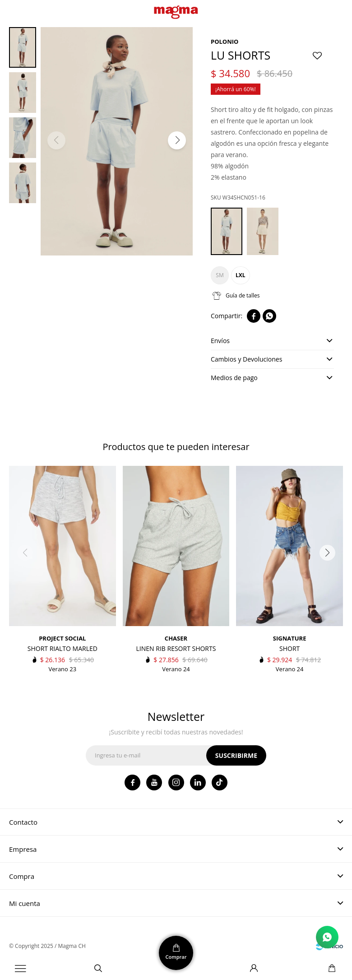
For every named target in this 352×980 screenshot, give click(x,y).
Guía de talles (243, 295)
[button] (177, 140)
